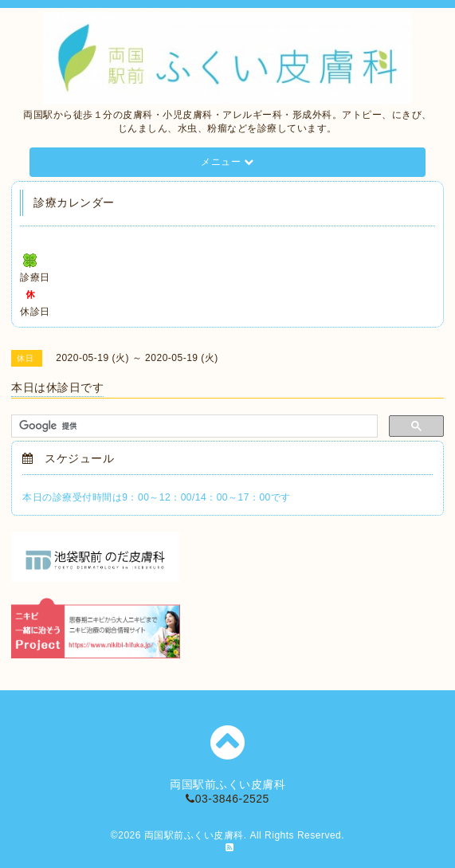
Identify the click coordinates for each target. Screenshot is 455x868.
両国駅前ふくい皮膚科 (194, 835)
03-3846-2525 (227, 799)
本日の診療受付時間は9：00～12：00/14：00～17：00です (156, 497)
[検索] (192, 426)
